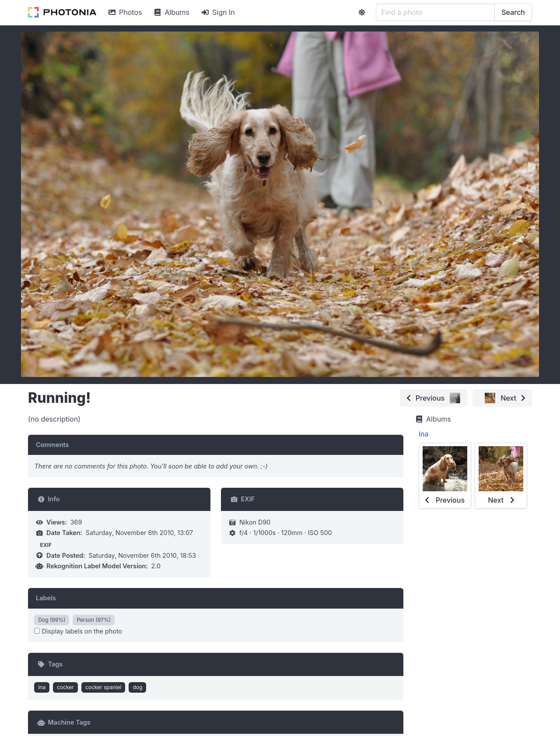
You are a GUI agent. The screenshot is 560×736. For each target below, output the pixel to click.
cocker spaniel (103, 687)
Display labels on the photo (78, 631)
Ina (424, 434)
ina (42, 687)
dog (137, 687)
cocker (65, 687)
